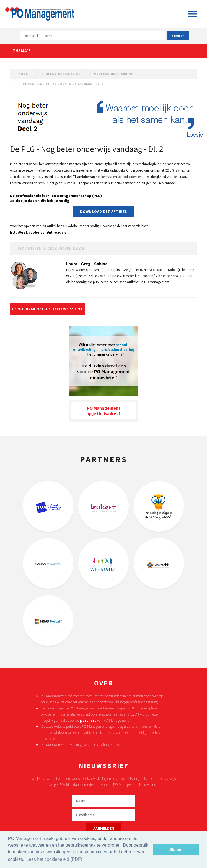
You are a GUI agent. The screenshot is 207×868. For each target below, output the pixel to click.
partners (88, 720)
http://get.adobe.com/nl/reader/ (38, 232)
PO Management (40, 12)
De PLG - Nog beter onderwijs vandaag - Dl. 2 (63, 84)
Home (23, 74)
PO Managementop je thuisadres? (103, 411)
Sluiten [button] (176, 849)
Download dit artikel (103, 212)
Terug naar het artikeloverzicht (47, 309)
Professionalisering (61, 74)
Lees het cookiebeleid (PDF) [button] (54, 859)
